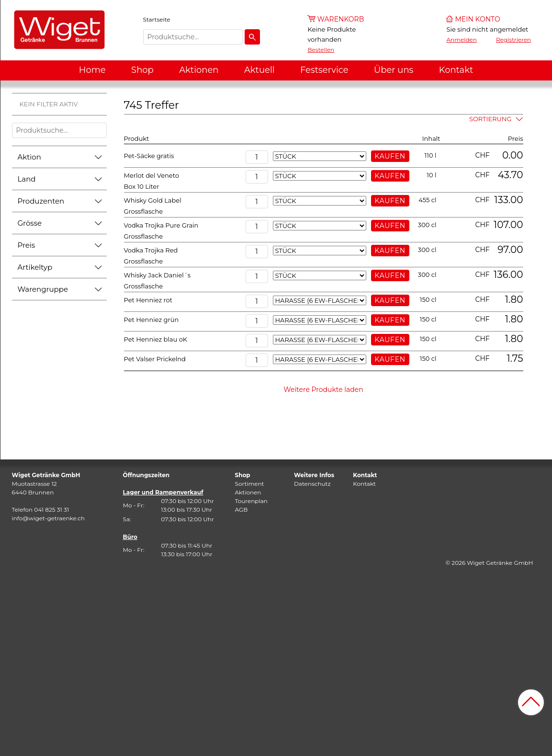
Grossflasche (144, 211)
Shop (142, 70)
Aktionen (199, 70)
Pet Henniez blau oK (156, 339)
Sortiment (250, 484)
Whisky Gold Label (153, 200)
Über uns (394, 70)
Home (92, 70)
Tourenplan (251, 501)
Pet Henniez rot (148, 300)
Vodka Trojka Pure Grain (161, 225)
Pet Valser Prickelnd (155, 359)
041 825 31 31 (51, 510)
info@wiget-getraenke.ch (48, 518)
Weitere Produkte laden (323, 389)
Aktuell (259, 70)
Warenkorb (341, 19)
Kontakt (456, 70)
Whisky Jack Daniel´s (158, 275)
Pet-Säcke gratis (149, 156)
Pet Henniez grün (152, 320)
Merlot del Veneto (152, 175)
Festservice (324, 70)
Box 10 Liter (142, 186)
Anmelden (462, 40)
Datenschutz (312, 484)
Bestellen (321, 50)
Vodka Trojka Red (151, 250)
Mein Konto (478, 19)
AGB (242, 510)
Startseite (157, 19)
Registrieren (513, 40)
